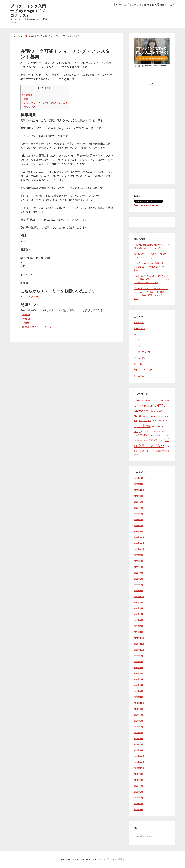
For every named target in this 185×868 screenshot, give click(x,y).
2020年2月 (138, 691)
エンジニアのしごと (143, 346)
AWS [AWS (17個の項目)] (138, 400)
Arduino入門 (139, 328)
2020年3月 (138, 685)
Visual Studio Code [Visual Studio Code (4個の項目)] (157, 426)
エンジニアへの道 (142, 352)
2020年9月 (138, 656)
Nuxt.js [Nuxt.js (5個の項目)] (165, 416)
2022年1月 (138, 591)
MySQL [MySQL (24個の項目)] (138, 416)
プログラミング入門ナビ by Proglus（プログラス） (28, 11)
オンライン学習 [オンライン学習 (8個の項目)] (153, 435)
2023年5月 (138, 514)
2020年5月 (138, 673)
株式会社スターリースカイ (38, 327)
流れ (25, 99)
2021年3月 (138, 626)
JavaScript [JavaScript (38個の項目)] (141, 411)
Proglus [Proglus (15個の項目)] (138, 420)
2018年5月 (138, 798)
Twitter (26, 323)
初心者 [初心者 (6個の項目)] (159, 451)
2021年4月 (138, 620)
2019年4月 (138, 733)
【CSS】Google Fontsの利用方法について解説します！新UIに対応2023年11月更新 (152, 267)
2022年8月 (138, 561)
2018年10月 (139, 768)
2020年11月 (139, 644)
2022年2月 (138, 585)
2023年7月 (138, 508)
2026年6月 (138, 478)
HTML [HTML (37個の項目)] (161, 405)
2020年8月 (138, 662)
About (101, 859)
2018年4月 (138, 804)
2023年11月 (139, 490)
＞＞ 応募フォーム (31, 297)
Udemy (26, 314)
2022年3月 (138, 579)
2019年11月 (139, 703)
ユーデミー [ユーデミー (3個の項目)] (152, 451)
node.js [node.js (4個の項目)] (160, 416)
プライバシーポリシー (116, 859)
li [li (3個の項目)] (149, 411)
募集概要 (28, 95)
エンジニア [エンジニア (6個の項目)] (141, 435)
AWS (136, 334)
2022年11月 (139, 543)
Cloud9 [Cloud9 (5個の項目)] (153, 401)
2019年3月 (138, 738)
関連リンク (29, 106)
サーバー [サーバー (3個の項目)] (164, 435)
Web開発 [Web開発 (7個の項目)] (145, 431)
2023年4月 (138, 520)
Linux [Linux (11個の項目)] (152, 411)
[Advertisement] (152, 141)
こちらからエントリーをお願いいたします (46, 103)
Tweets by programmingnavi (146, 205)
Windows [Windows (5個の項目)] (152, 431)
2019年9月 (138, 709)
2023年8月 (138, 502)
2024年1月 (138, 484)
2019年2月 (138, 744)
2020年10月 (139, 650)
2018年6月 (138, 792)
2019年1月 (138, 750)
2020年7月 (138, 667)
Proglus (26, 319)
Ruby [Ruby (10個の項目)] (150, 421)
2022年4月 (138, 573)
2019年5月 (138, 727)
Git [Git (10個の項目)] (143, 406)
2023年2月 (138, 526)
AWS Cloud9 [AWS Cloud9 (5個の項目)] (145, 401)
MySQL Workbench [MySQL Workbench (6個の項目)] (150, 416)
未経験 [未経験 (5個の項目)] (165, 451)
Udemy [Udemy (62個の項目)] (145, 426)
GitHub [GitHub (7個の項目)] (148, 406)
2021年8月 (138, 608)
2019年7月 (138, 715)
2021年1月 (138, 632)
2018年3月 (138, 809)
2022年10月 (139, 549)
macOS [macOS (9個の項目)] (159, 411)
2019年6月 (138, 721)
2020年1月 (138, 697)
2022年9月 (138, 555)
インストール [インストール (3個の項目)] (160, 432)
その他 (137, 340)
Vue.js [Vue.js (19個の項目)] (137, 431)
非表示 (49, 88)
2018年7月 (138, 786)
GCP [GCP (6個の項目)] (140, 406)
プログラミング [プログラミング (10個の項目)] (157, 440)
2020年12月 (139, 638)
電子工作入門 (140, 376)
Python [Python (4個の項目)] (145, 421)
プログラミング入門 (143, 370)
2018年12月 (139, 756)
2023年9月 (138, 496)
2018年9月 (138, 774)
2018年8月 (138, 780)
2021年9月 (138, 602)
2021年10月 (139, 597)
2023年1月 (138, 531)
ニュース (138, 364)
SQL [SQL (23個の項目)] (136, 426)
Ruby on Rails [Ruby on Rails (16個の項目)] (160, 420)
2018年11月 (139, 762)
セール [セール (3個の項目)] (146, 441)
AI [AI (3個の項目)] (134, 401)
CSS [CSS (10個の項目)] (167, 401)
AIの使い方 (139, 323)
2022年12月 (139, 537)
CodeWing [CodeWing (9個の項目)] (160, 401)
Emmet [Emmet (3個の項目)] (136, 406)
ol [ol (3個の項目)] (169, 417)
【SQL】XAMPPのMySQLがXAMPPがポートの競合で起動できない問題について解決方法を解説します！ (151, 279)
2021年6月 (138, 614)
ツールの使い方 (141, 358)
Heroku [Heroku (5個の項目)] (154, 406)
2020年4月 (138, 679)
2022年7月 (138, 567)
